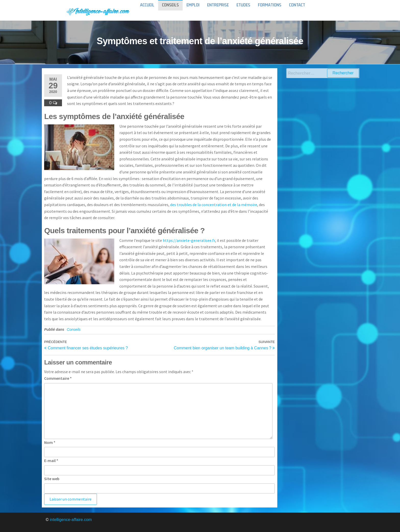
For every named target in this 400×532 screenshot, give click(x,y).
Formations (270, 10)
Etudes (243, 10)
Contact (297, 10)
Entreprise (218, 10)
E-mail (51, 460)
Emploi (193, 10)
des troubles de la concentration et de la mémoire (214, 205)
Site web (52, 479)
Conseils (170, 10)
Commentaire (58, 378)
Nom (50, 442)
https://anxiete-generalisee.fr (189, 240)
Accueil (147, 10)
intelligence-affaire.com (71, 520)
